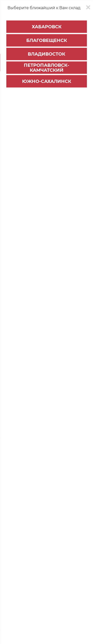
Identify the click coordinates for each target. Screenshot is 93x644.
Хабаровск (47, 27)
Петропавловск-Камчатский (46, 68)
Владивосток (46, 54)
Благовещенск (47, 40)
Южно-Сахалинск (47, 81)
